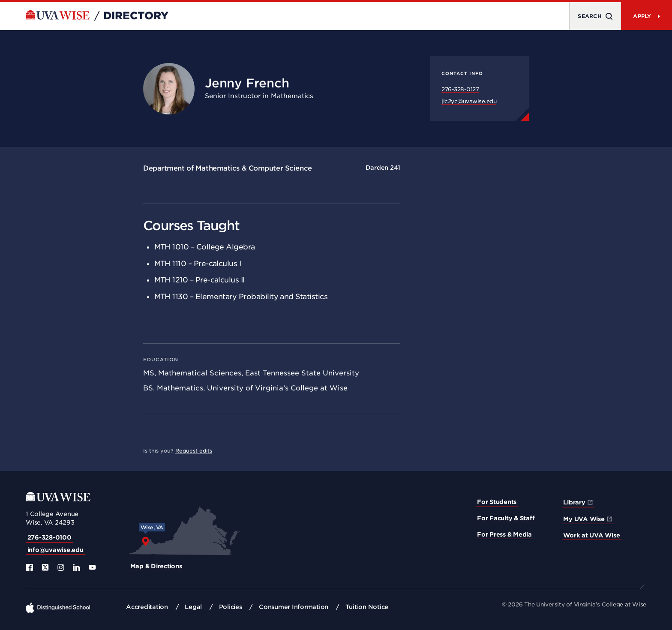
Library (574, 502)
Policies (231, 607)
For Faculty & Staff (506, 518)
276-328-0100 (49, 537)
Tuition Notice (367, 607)
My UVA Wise (584, 519)
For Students (497, 502)
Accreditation (147, 607)
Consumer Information (294, 607)
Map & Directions (156, 566)
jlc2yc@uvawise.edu (469, 101)
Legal (193, 607)
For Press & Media (504, 534)
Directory (136, 16)
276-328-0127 (460, 89)
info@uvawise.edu (55, 550)
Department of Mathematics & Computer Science (228, 168)
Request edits (194, 451)
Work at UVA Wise (591, 535)
